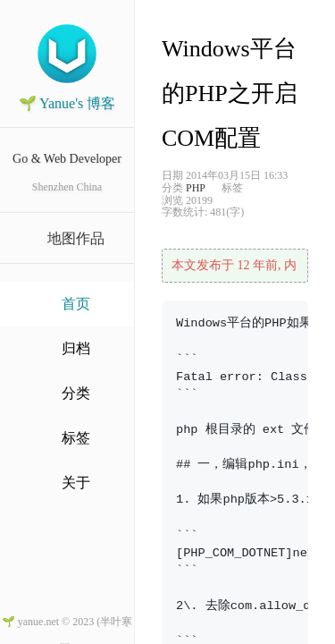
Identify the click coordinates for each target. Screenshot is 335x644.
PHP (196, 188)
